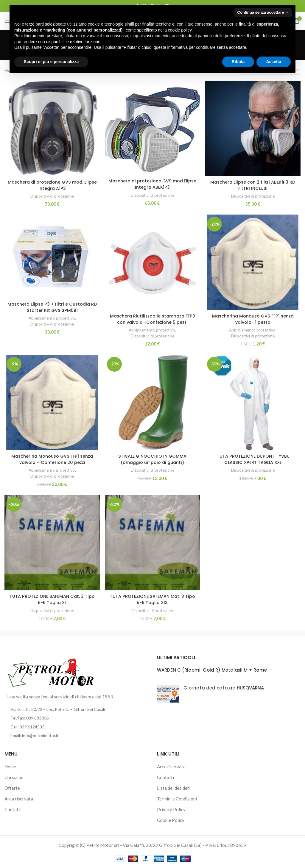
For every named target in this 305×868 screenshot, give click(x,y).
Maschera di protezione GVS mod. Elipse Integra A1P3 (52, 184)
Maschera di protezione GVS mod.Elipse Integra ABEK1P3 (152, 183)
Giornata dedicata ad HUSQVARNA (224, 688)
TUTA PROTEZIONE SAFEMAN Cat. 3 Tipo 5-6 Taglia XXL (153, 599)
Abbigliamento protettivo (51, 317)
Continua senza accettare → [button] (263, 12)
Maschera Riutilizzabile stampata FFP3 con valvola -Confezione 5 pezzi (152, 318)
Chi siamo (14, 777)
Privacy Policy (171, 809)
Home (10, 767)
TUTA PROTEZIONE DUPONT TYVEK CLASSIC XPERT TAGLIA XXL (253, 459)
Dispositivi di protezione (52, 195)
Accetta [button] (274, 62)
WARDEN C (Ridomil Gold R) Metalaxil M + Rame (212, 670)
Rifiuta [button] (238, 62)
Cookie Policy (171, 820)
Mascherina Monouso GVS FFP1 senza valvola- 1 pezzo (253, 318)
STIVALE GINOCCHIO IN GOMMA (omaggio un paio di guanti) (153, 459)
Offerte (12, 788)
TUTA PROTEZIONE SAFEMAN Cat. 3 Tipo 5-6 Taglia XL (52, 599)
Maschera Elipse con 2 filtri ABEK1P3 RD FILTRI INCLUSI (253, 184)
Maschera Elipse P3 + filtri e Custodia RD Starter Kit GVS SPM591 (52, 306)
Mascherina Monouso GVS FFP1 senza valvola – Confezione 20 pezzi (52, 459)
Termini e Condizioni (177, 799)
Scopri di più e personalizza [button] (51, 62)
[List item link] (76, 718)
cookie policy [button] (180, 30)
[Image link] (51, 671)
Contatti (13, 809)
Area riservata (19, 799)
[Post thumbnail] (168, 694)
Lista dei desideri (174, 788)
